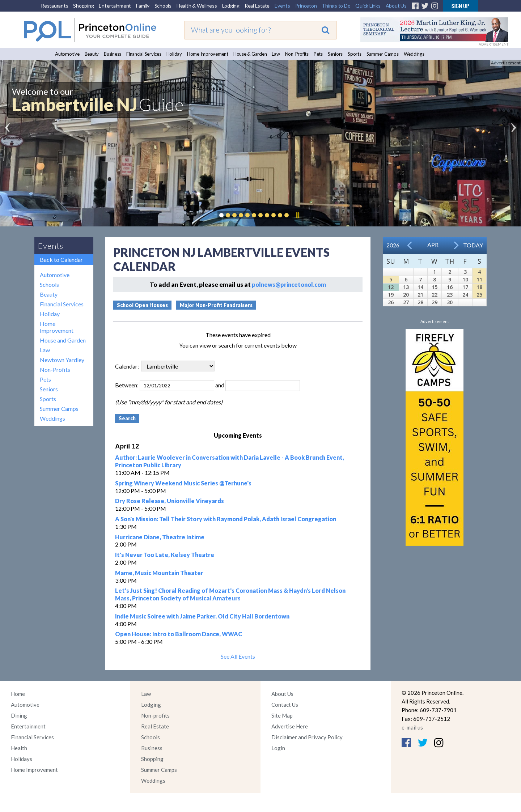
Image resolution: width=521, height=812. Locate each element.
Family (143, 6)
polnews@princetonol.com (289, 284)
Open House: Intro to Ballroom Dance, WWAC (179, 634)
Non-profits (155, 715)
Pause (297, 215)
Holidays (22, 759)
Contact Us (285, 705)
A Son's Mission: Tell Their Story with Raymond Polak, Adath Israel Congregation (226, 519)
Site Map (282, 715)
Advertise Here (290, 726)
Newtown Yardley (62, 360)
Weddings (414, 54)
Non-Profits (297, 54)
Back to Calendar (61, 260)
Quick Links (368, 6)
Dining (19, 715)
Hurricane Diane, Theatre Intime (160, 537)
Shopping (83, 6)
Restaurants (54, 6)
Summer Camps (383, 54)
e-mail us (412, 727)
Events (282, 6)
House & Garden (250, 54)
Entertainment (115, 6)
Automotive (67, 54)
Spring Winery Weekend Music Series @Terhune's (183, 483)
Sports (355, 54)
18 (479, 287)
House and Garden (63, 340)
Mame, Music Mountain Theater (159, 573)
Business (113, 54)
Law (276, 54)
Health (19, 748)
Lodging (231, 6)
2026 (393, 245)
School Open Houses (142, 305)
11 (479, 279)
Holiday (174, 54)
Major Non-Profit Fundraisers (216, 305)
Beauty (92, 54)
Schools (163, 6)
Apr (433, 245)
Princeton (306, 6)
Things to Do (336, 6)
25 (479, 295)
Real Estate (257, 6)
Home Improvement (208, 54)
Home (18, 694)
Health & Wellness (197, 6)
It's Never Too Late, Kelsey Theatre (165, 555)
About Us (396, 6)
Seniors (335, 54)
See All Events (238, 656)
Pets (318, 54)
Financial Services (144, 54)
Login (278, 748)
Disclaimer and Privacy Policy (307, 737)
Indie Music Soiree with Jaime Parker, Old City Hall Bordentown (202, 616)
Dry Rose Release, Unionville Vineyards (170, 501)
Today (473, 245)
